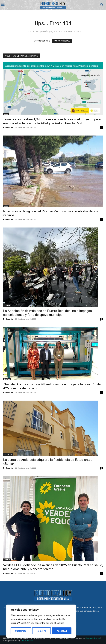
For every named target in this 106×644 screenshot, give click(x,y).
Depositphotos (93, 638)
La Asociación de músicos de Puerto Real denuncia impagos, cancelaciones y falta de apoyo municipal (48, 313)
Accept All (62, 631)
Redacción (8, 127)
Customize (21, 631)
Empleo (7, 379)
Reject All (42, 631)
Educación (8, 454)
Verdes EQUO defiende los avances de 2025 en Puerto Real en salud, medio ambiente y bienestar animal (53, 567)
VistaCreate (27, 641)
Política (7, 560)
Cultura (7, 305)
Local (6, 114)
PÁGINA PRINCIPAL (62, 41)
